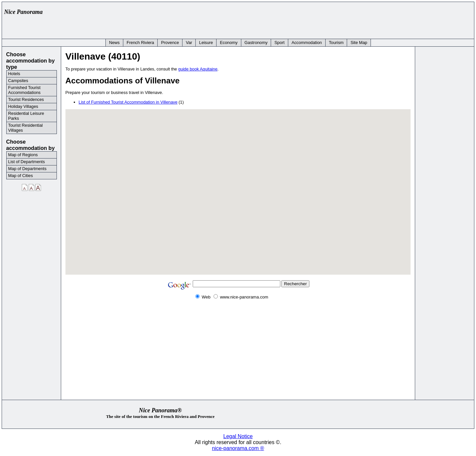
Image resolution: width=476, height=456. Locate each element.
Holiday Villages (23, 106)
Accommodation (307, 43)
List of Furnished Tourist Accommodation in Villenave (128, 102)
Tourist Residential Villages (26, 128)
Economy (229, 43)
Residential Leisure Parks (26, 116)
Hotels (14, 74)
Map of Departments (27, 169)
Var (189, 43)
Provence (170, 43)
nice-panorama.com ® (238, 448)
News (114, 43)
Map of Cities (21, 176)
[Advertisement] (351, 19)
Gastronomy (256, 43)
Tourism (336, 43)
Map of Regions (23, 155)
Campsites (18, 81)
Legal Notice (238, 436)
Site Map (359, 43)
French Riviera (140, 43)
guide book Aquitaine (198, 69)
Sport (279, 43)
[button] (267, 193)
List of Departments (27, 162)
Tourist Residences (26, 99)
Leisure (206, 43)
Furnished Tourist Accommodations (24, 90)
